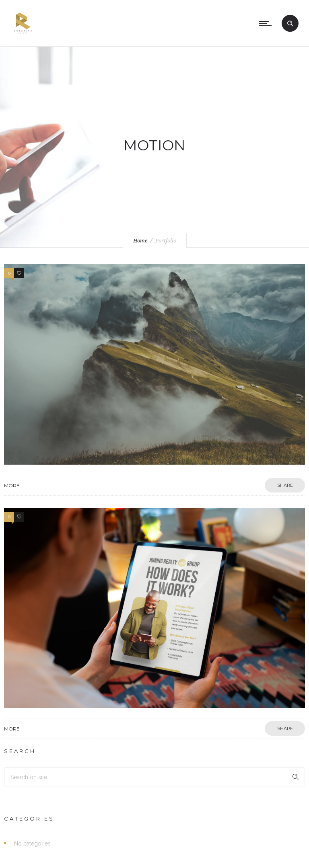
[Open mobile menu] (267, 23)
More (12, 485)
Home (140, 241)
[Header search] (290, 24)
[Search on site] (154, 777)
